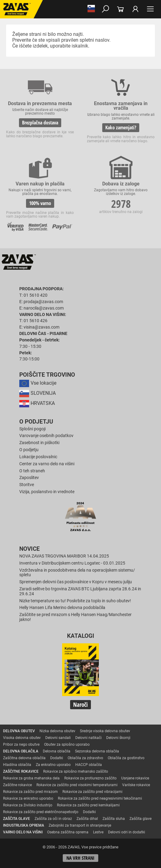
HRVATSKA (37, 403)
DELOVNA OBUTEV (19, 731)
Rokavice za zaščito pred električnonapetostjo (41, 812)
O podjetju (36, 422)
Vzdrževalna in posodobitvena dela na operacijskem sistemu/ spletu (77, 573)
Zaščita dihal (87, 819)
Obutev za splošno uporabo (67, 744)
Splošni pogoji (32, 429)
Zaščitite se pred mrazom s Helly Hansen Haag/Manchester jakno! (75, 617)
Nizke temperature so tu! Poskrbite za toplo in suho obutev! (75, 601)
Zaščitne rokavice (17, 785)
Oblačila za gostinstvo (126, 758)
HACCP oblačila (89, 765)
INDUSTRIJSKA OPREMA (24, 825)
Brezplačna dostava (40, 123)
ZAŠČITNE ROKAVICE (21, 771)
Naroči (80, 704)
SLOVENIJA (37, 393)
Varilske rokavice (136, 785)
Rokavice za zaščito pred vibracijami (92, 792)
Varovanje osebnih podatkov (46, 436)
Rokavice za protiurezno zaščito (90, 778)
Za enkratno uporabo (53, 765)
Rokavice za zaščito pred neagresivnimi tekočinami (100, 798)
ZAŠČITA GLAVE (17, 819)
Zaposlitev (29, 478)
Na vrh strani (80, 858)
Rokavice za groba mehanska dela (31, 778)
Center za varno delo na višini (47, 464)
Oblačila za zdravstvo (85, 758)
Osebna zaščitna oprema (68, 832)
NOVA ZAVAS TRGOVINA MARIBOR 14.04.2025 (64, 556)
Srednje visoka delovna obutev (105, 731)
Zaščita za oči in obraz (53, 819)
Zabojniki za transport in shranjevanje (80, 825)
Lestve (98, 832)
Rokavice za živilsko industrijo (28, 805)
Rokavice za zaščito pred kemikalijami (88, 805)
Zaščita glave (140, 819)
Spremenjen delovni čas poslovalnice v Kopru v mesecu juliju (76, 582)
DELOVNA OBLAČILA (21, 751)
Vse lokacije (38, 383)
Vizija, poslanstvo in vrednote (47, 492)
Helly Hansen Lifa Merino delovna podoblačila (62, 608)
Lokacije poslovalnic (38, 457)
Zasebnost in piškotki (39, 443)
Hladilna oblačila (17, 765)
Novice (30, 549)
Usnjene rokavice (135, 778)
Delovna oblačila (57, 751)
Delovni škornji (118, 738)
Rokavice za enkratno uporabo (28, 798)
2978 (121, 204)
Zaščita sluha (114, 819)
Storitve (27, 485)
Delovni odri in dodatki (127, 832)
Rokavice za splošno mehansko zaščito (76, 771)
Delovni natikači (88, 738)
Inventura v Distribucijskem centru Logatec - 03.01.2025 (72, 563)
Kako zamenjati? (121, 128)
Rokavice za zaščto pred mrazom (30, 792)
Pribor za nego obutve (21, 744)
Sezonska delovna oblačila (97, 751)
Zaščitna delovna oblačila (24, 758)
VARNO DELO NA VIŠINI (23, 832)
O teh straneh (32, 471)
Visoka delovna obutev (22, 738)
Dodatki (57, 758)
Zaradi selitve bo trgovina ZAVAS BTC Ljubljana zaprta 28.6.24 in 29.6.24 (80, 591)
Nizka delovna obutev (57, 731)
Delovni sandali (58, 738)
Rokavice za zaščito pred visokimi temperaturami (77, 785)
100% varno (40, 203)
